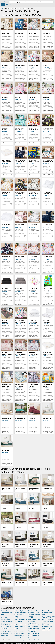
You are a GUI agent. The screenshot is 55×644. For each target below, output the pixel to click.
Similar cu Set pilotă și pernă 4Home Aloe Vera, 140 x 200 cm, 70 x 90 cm (34, 336)
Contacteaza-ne (17, 640)
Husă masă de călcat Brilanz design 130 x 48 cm (6, 613)
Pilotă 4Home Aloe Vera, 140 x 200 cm (48, 194)
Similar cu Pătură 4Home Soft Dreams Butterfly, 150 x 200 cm (34, 304)
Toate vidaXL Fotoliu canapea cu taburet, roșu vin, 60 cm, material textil (34, 433)
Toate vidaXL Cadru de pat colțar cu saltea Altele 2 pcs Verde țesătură (7, 465)
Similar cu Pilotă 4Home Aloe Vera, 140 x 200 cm (47, 207)
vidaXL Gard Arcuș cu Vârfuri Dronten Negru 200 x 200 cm (21, 620)
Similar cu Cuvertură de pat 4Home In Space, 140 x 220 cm (20, 176)
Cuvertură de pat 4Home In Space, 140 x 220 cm (21, 162)
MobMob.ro (5, 2)
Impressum (25, 640)
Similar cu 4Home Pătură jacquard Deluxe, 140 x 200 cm (7, 240)
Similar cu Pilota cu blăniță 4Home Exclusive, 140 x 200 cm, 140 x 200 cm (7, 176)
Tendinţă (36, 640)
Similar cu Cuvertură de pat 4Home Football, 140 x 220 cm (48, 144)
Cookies (31, 640)
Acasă (2, 9)
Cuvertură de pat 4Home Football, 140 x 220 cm (48, 130)
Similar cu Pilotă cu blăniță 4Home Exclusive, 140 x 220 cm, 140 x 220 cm (48, 368)
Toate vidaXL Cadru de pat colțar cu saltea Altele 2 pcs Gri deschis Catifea (48, 433)
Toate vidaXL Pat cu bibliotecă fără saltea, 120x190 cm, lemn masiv (6, 433)
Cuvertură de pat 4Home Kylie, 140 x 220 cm (34, 130)
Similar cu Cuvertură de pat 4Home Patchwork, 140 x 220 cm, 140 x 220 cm (48, 80)
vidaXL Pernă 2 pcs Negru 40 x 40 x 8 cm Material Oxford (6, 634)
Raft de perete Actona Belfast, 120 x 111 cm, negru (20, 627)
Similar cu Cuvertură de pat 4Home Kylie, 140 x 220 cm (34, 144)
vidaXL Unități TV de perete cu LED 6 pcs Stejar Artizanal (6, 627)
